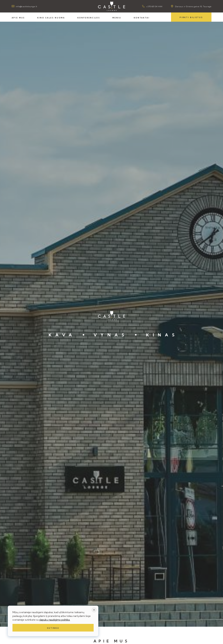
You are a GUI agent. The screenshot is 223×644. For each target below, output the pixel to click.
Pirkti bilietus (191, 17)
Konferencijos (89, 18)
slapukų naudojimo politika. (55, 620)
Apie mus (18, 18)
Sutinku (53, 628)
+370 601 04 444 (154, 6)
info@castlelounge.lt (26, 6)
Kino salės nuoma (51, 18)
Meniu (117, 18)
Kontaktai (142, 18)
